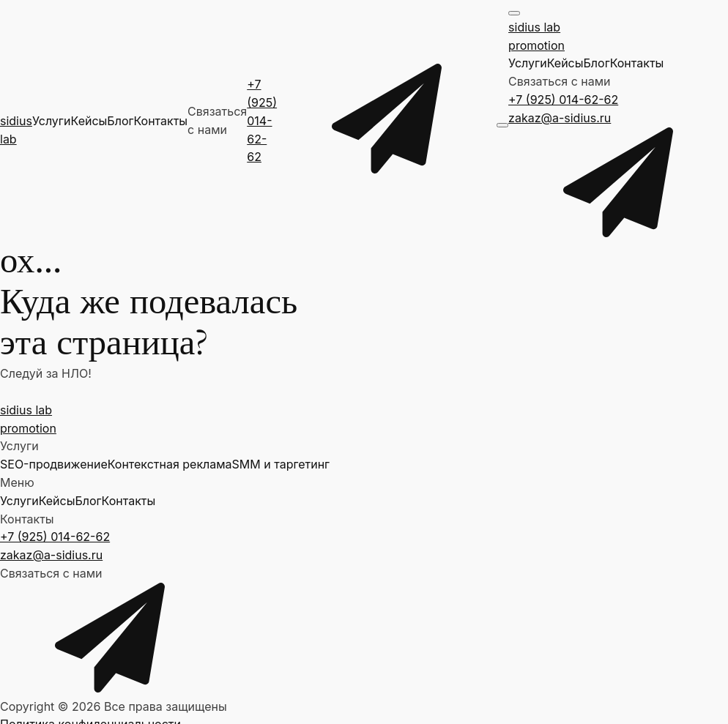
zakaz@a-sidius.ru (560, 118)
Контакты (160, 121)
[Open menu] (502, 125)
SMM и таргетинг (281, 464)
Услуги (52, 121)
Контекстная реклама (170, 464)
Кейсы (89, 121)
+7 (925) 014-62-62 (262, 120)
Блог (120, 121)
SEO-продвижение (54, 464)
